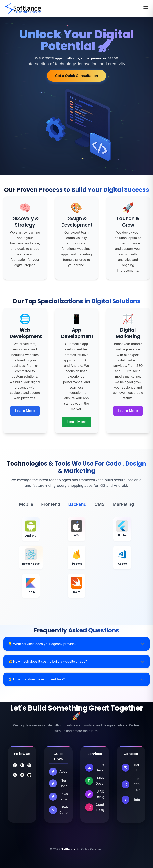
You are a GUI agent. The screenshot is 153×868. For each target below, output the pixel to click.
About (64, 771)
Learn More (25, 411)
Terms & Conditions (68, 783)
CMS (100, 504)
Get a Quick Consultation (76, 76)
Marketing (123, 504)
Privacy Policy (65, 796)
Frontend (51, 504)
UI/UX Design (101, 794)
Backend (77, 504)
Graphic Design (102, 807)
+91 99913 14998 (139, 784)
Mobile (26, 504)
